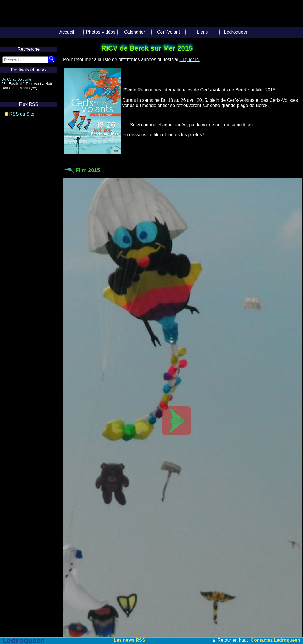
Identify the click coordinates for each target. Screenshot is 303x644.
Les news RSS (130, 640)
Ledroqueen (236, 32)
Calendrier (135, 32)
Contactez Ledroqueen (275, 640)
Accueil (67, 32)
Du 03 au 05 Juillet (17, 79)
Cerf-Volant (168, 32)
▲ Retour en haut (230, 640)
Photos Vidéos (101, 32)
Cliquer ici (189, 59)
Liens (202, 32)
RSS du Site (22, 114)
